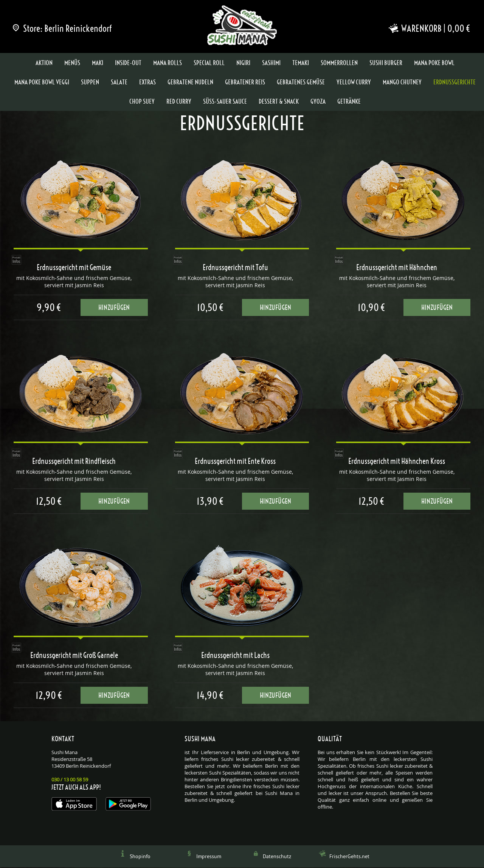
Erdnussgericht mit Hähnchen (397, 268)
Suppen (90, 83)
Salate (119, 83)
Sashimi (271, 64)
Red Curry (179, 102)
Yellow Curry (354, 83)
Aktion (44, 64)
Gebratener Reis (245, 83)
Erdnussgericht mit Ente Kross (235, 462)
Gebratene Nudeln (190, 83)
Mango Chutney (402, 83)
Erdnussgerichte (455, 83)
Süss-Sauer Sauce (225, 102)
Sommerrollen (339, 64)
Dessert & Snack (279, 102)
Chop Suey (142, 102)
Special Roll (209, 64)
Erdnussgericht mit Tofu (235, 268)
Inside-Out (128, 64)
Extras (147, 83)
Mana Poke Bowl (434, 64)
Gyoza (318, 102)
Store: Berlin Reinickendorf (63, 28)
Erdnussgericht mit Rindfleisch (74, 462)
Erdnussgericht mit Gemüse (74, 268)
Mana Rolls (168, 64)
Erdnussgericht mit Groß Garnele (74, 656)
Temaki (301, 64)
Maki (98, 64)
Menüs (72, 64)
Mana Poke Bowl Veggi (42, 83)
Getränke (349, 102)
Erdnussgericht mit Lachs (235, 656)
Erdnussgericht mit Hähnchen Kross (397, 462)
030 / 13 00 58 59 (70, 780)
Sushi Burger (386, 64)
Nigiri (243, 64)
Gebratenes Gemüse (301, 83)
